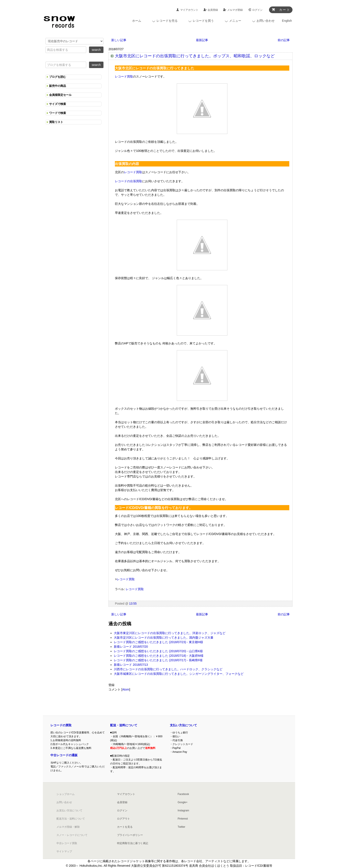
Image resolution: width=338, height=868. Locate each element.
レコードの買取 (61, 725)
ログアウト (124, 819)
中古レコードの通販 (64, 755)
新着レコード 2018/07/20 (131, 647)
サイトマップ (64, 851)
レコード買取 (124, 76)
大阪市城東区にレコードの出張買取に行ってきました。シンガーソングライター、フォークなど (179, 674)
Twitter (181, 827)
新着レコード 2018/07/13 (131, 665)
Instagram (183, 810)
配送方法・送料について (71, 819)
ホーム (137, 21)
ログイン (257, 10)
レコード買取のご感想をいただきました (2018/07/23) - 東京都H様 (158, 642)
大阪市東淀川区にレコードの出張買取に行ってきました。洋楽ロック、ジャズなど (170, 633)
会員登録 (213, 10)
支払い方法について (183, 725)
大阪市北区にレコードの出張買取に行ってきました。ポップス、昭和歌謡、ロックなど (195, 56)
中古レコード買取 (67, 843)
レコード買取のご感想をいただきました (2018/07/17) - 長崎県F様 (158, 660)
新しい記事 (119, 40)
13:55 (133, 604)
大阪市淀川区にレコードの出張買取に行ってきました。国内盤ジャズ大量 (164, 638)
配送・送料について (124, 725)
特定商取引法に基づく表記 (133, 843)
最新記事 (202, 40)
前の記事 (284, 40)
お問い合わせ (64, 802)
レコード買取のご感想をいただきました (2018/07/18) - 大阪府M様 (159, 656)
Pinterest (183, 819)
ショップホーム (66, 794)
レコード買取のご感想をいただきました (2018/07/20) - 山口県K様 (158, 651)
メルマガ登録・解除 (68, 827)
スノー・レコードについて (72, 835)
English (287, 21)
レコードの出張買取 (128, 181)
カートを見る (125, 827)
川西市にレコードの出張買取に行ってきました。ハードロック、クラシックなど (168, 669)
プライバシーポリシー (130, 835)
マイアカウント (189, 10)
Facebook (183, 794)
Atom (126, 689)
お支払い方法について (69, 810)
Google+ (183, 802)
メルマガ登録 (235, 10)
